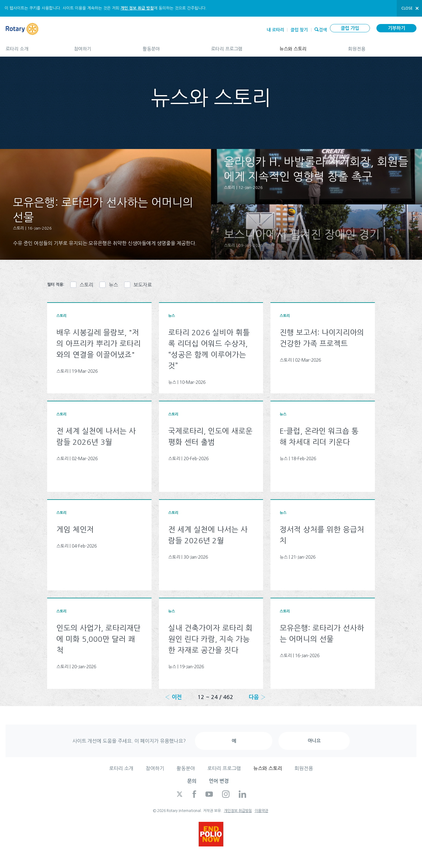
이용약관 (262, 811)
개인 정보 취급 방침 (137, 8)
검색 (323, 29)
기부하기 (396, 28)
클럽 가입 (350, 28)
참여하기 (102, 46)
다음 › (257, 697)
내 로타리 (275, 30)
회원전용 (382, 46)
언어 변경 (219, 781)
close (407, 8)
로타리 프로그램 (239, 46)
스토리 (86, 285)
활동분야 (171, 46)
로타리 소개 (34, 46)
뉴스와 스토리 (307, 46)
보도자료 (143, 285)
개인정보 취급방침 (238, 811)
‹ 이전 (173, 697)
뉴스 (113, 285)
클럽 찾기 (299, 30)
